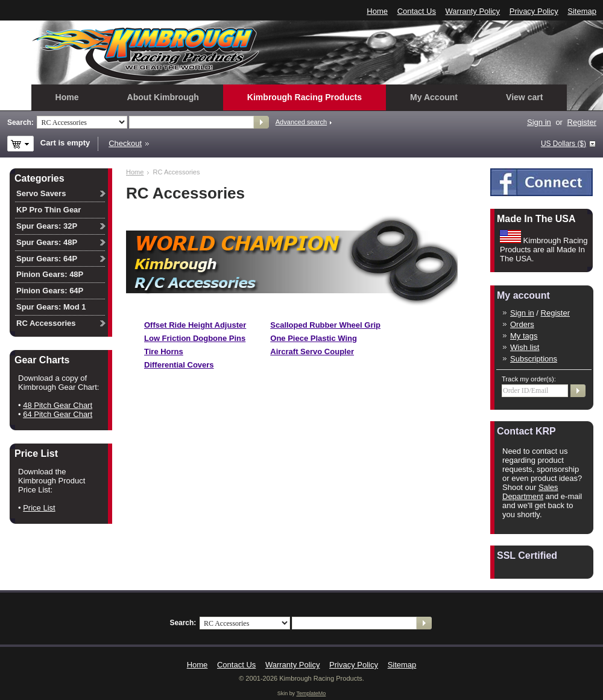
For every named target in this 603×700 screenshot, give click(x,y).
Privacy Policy (534, 11)
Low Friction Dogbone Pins (195, 338)
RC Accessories (46, 323)
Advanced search (301, 122)
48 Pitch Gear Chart (58, 405)
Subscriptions (534, 359)
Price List (39, 508)
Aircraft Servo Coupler (312, 352)
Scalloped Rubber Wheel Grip (325, 325)
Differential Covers (179, 365)
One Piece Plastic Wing (314, 338)
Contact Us (417, 11)
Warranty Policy (473, 11)
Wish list (525, 347)
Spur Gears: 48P (47, 242)
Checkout (125, 143)
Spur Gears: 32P (47, 226)
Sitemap (582, 11)
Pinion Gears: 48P (50, 274)
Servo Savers (41, 193)
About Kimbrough (163, 97)
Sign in (539, 122)
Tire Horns (164, 352)
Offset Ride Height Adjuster (195, 325)
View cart (524, 97)
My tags (524, 336)
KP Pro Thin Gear (49, 210)
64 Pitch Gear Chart (58, 414)
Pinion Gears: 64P (50, 291)
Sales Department (530, 492)
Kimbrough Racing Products (305, 97)
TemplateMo (311, 693)
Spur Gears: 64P (47, 259)
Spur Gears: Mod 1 (51, 307)
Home (377, 11)
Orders (522, 324)
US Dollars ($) (564, 144)
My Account (434, 97)
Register (582, 122)
